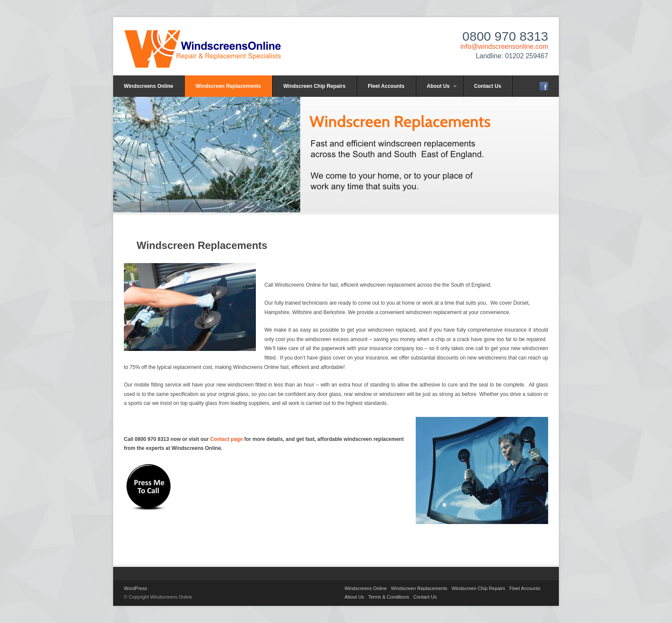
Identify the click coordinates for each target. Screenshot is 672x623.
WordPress (135, 588)
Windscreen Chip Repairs (314, 86)
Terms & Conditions (388, 597)
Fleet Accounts (386, 86)
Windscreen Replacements (228, 86)
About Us (442, 86)
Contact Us (487, 86)
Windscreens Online (148, 86)
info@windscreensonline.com (504, 46)
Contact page (226, 439)
